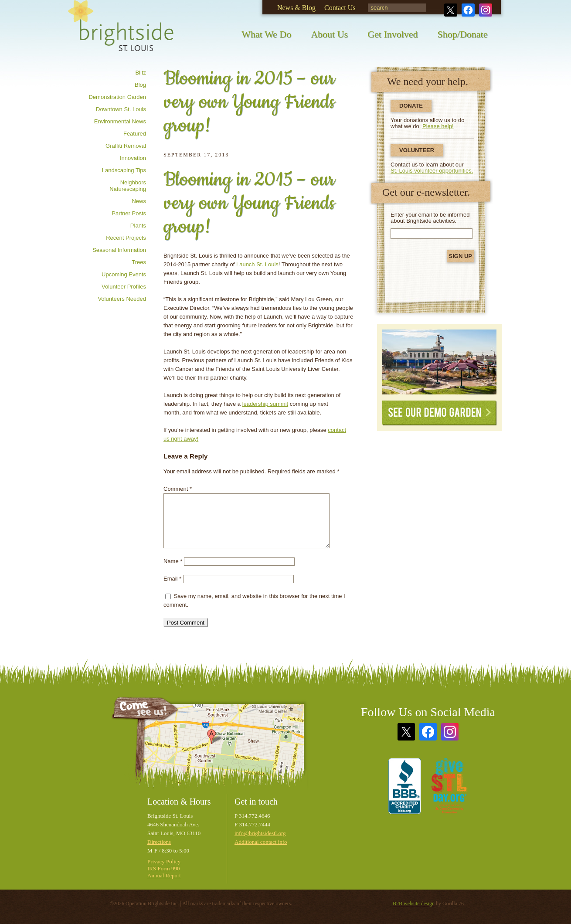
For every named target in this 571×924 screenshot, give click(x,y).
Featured (135, 134)
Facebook (468, 10)
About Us (329, 34)
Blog (140, 85)
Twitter (451, 10)
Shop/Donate (463, 34)
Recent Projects (126, 238)
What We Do (266, 34)
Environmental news (120, 121)
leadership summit (265, 404)
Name (173, 561)
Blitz (141, 73)
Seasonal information (119, 250)
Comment (178, 489)
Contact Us (340, 8)
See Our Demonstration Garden (439, 362)
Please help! (438, 126)
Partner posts (129, 213)
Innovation (133, 158)
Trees (139, 262)
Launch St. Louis (257, 264)
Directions (159, 842)
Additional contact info (261, 842)
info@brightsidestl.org (260, 833)
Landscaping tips (124, 170)
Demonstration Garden (117, 97)
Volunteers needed (122, 299)
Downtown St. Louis (121, 109)
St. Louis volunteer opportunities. (432, 171)
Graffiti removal (126, 146)
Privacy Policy (164, 861)
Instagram (486, 10)
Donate (411, 106)
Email (172, 579)
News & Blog (296, 8)
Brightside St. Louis (121, 32)
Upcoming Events (124, 274)
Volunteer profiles (124, 287)
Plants (138, 226)
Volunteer (417, 150)
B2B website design (414, 904)
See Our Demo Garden (439, 413)
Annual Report (164, 875)
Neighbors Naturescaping (128, 186)
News (139, 201)
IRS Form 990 (163, 868)
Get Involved (393, 34)
